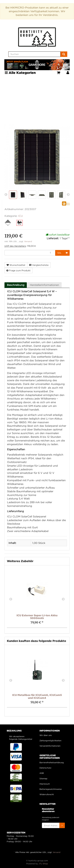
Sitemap (43, 779)
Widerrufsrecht (47, 794)
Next (63, 599)
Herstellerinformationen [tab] (44, 285)
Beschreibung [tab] (16, 285)
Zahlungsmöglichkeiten (50, 741)
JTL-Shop (43, 864)
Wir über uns (46, 735)
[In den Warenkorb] (67, 253)
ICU (20, 216)
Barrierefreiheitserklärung (52, 762)
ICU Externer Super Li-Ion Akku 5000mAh (37, 617)
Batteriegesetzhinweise (51, 789)
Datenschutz (45, 768)
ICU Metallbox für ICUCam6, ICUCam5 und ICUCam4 (37, 696)
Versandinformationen (50, 746)
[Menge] (30, 253)
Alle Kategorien (20, 73)
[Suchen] (35, 54)
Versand (28, 241)
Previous (11, 599)
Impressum (45, 784)
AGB (42, 773)
